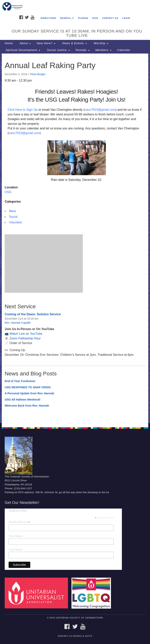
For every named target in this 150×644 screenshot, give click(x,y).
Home (9, 43)
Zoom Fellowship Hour (25, 338)
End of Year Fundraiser (20, 381)
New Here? (46, 43)
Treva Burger (38, 74)
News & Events (74, 43)
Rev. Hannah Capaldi (18, 323)
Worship (101, 43)
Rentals (83, 50)
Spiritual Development (22, 50)
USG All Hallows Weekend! (23, 400)
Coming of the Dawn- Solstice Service (33, 314)
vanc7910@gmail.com (100, 110)
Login (126, 18)
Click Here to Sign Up (23, 110)
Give (95, 18)
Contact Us (110, 18)
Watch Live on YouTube (26, 334)
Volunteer (16, 222)
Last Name (16, 550)
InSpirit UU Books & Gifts (75, 636)
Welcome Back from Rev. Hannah (27, 406)
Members (104, 50)
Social (13, 217)
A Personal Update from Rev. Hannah (29, 393)
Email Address (19, 522)
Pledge (83, 18)
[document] (75, 238)
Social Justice (58, 50)
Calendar (124, 50)
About (25, 43)
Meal (12, 211)
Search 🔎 (67, 18)
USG (8, 192)
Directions (48, 18)
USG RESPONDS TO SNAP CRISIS (28, 387)
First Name (16, 536)
